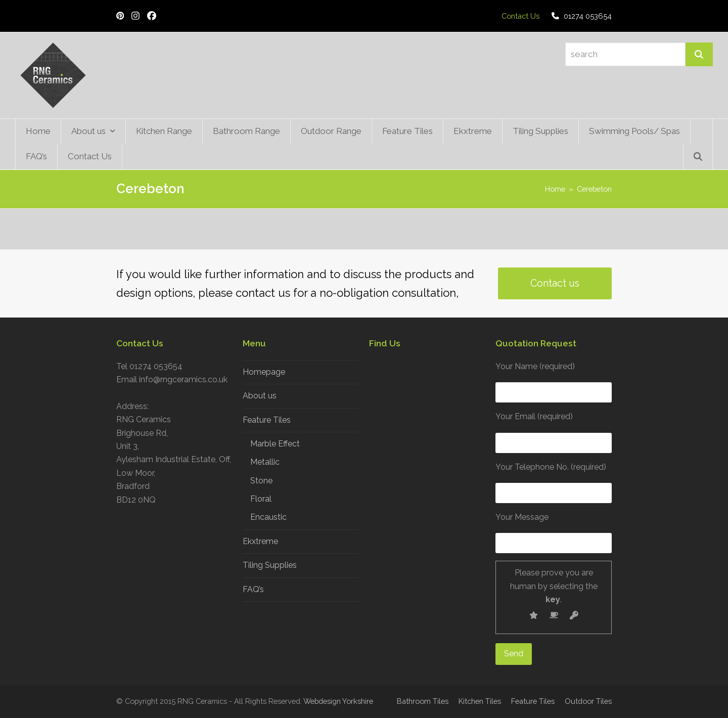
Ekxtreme (260, 541)
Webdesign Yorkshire (338, 701)
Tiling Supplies (270, 565)
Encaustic (268, 517)
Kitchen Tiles (480, 701)
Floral (261, 499)
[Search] (699, 54)
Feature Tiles (267, 420)
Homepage (264, 372)
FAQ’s (253, 589)
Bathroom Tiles (423, 701)
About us (260, 396)
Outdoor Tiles (588, 701)
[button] (698, 157)
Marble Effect (275, 444)
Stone (261, 481)
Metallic (265, 462)
